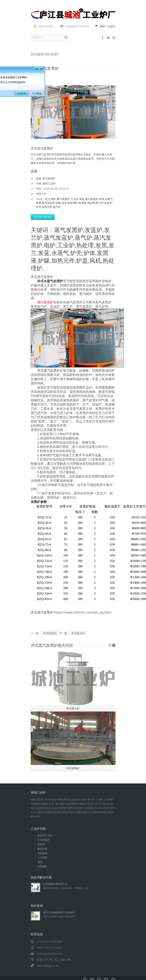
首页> (34, 54)
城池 (40, 862)
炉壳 (39, 207)
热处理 (91, 203)
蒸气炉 (57, 207)
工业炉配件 (44, 840)
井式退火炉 (78, 633)
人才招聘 (42, 858)
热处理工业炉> (44, 54)
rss (114, 38)
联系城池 (42, 866)
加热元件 (47, 207)
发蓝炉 (108, 203)
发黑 (39, 203)
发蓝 (64, 203)
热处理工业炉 (45, 835)
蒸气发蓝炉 (48, 203)
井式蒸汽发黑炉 (43, 217)
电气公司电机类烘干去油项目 (59, 912)
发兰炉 (100, 203)
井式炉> (55, 54)
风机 (82, 199)
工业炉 (75, 199)
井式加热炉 (50, 633)
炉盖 (82, 260)
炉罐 (58, 203)
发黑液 (82, 203)
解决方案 (42, 849)
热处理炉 (73, 203)
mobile (103, 38)
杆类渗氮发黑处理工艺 (55, 884)
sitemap (108, 38)
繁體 (102, 26)
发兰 (47, 199)
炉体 (102, 199)
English (111, 26)
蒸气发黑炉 (63, 199)
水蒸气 (109, 199)
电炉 (54, 199)
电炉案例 (42, 853)
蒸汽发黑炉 (92, 199)
